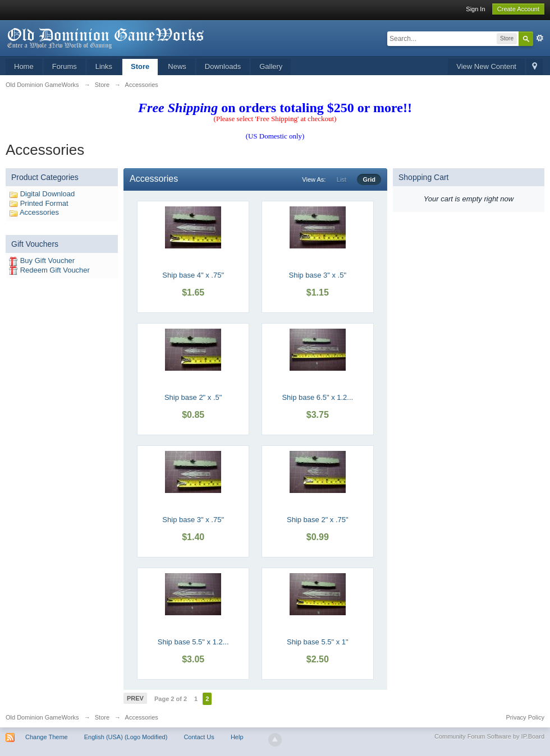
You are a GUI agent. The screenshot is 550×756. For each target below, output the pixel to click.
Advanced (540, 38)
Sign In (475, 9)
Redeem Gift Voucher (55, 270)
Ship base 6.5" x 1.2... (317, 397)
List (342, 179)
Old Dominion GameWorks (42, 717)
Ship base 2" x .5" (193, 397)
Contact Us (199, 737)
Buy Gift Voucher (48, 261)
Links (104, 66)
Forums (65, 66)
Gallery (271, 66)
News (177, 66)
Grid (369, 179)
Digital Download (48, 194)
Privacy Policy (525, 717)
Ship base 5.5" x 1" (318, 642)
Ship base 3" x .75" (193, 520)
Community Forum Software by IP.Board (489, 736)
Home (24, 66)
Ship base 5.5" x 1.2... (193, 642)
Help (237, 737)
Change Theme (47, 737)
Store (140, 66)
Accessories (39, 212)
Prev (135, 698)
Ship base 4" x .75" (193, 275)
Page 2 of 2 (171, 699)
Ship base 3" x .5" (318, 275)
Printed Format (44, 203)
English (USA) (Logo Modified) (126, 737)
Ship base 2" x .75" (318, 520)
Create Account (518, 9)
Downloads (223, 66)
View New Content (486, 66)
